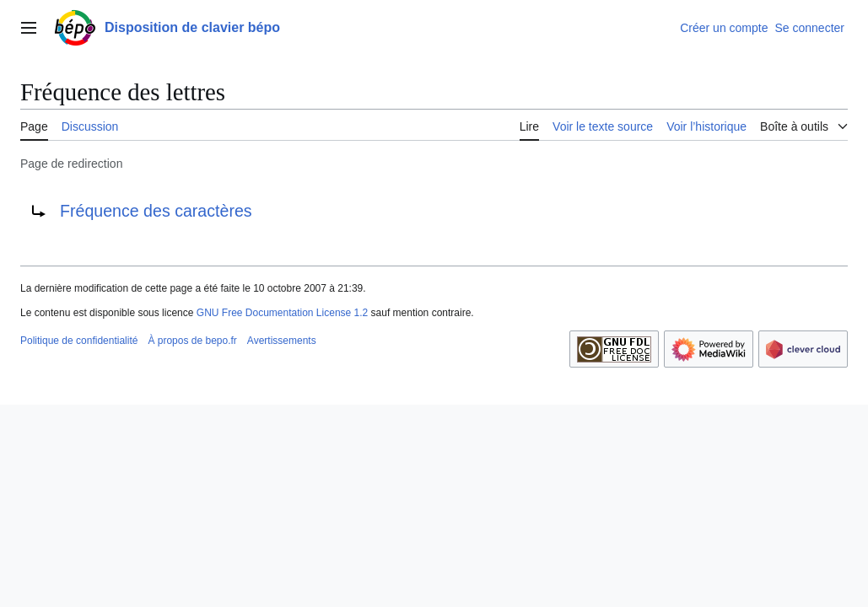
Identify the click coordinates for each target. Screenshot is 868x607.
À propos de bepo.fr (192, 341)
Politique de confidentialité (79, 341)
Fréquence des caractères (156, 211)
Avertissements (282, 341)
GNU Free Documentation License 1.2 (282, 313)
